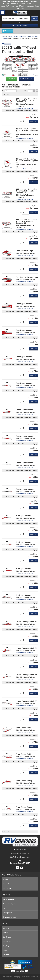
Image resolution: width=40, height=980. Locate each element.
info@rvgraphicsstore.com (21, 857)
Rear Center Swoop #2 (25, 463)
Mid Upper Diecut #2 (24, 569)
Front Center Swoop (24, 781)
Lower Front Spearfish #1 (26, 622)
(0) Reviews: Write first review (25, 467)
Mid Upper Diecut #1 (24, 516)
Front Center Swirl (23, 728)
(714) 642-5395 (21, 850)
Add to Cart (34, 455)
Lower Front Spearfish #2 (26, 675)
